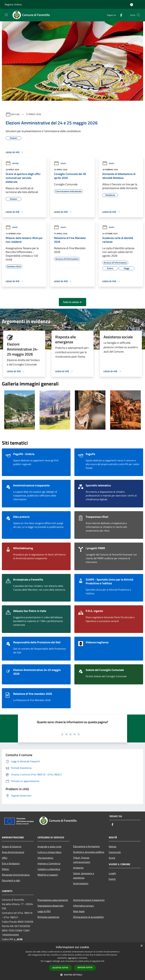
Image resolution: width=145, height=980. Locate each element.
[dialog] (72, 961)
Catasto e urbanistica (49, 869)
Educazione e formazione (86, 846)
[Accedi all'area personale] (132, 5)
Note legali (79, 911)
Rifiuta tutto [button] (85, 968)
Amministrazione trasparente (89, 900)
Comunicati (115, 852)
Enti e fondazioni (11, 863)
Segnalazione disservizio (50, 906)
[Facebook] (120, 15)
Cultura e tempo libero (49, 852)
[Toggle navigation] (6, 15)
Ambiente (78, 868)
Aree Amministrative (13, 852)
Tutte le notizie (72, 302)
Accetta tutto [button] (60, 968)
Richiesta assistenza (48, 917)
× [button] (141, 946)
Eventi (112, 879)
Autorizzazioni (81, 883)
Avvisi (60, 163)
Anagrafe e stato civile (49, 846)
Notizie (15, 114)
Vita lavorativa (45, 858)
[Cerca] (138, 15)
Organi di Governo (12, 846)
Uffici (5, 858)
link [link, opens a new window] (103, 961)
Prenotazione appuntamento (53, 900)
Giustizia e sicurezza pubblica (89, 852)
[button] (72, 975)
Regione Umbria (13, 4)
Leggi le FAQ (44, 911)
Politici (5, 869)
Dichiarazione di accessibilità (88, 917)
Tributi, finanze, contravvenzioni (82, 860)
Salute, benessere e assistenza (84, 876)
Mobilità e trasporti (48, 875)
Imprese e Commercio (49, 863)
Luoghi (112, 873)
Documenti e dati (11, 880)
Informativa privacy (83, 906)
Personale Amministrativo (16, 875)
